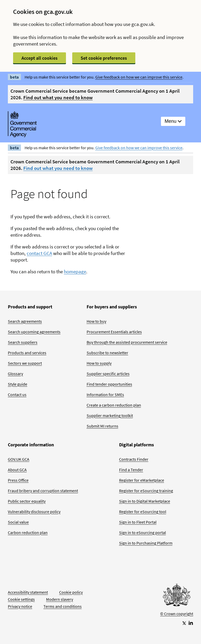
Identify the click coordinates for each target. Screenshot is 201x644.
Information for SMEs (105, 395)
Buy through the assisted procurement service (127, 342)
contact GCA (39, 253)
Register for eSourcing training (146, 491)
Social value (18, 522)
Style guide (18, 384)
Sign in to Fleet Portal (138, 522)
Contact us (17, 395)
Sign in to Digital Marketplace (145, 501)
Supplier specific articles (108, 374)
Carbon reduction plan (28, 532)
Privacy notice (20, 606)
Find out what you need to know (58, 97)
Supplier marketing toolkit (110, 415)
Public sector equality (27, 501)
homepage (75, 271)
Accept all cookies (40, 58)
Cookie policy (71, 592)
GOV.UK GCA (19, 459)
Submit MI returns (102, 426)
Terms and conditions (63, 606)
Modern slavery (60, 599)
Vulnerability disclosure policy (34, 512)
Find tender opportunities (109, 384)
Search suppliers (23, 342)
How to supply (99, 363)
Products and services (27, 353)
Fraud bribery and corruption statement (43, 491)
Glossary (15, 374)
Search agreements (25, 321)
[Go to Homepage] (177, 596)
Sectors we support (25, 363)
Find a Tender (131, 470)
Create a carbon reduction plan (114, 405)
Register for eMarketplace (142, 480)
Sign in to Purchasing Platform (146, 543)
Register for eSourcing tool (143, 512)
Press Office (18, 480)
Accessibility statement (28, 592)
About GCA (17, 470)
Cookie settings (21, 599)
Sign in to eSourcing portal (143, 532)
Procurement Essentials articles (114, 332)
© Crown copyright (177, 614)
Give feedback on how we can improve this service (139, 77)
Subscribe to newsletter (107, 353)
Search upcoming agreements (34, 332)
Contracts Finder (134, 459)
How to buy (96, 321)
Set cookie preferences (104, 58)
